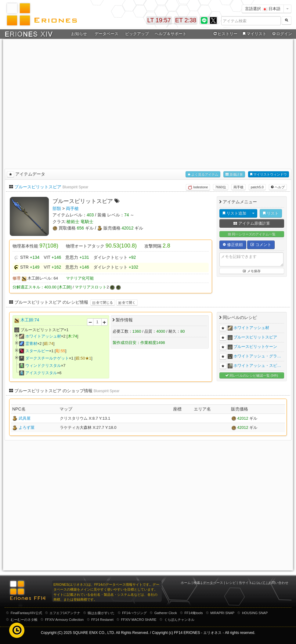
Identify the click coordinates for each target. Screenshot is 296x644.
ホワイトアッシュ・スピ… (257, 365)
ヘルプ (278, 187)
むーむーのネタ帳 (24, 620)
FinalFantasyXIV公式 (26, 613)
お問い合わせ (278, 583)
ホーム (186, 583)
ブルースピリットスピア (38, 187)
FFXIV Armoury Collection (65, 620)
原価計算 (234, 174)
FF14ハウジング (134, 613)
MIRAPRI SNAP (222, 613)
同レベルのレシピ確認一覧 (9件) (252, 376)
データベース (106, 34)
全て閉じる (103, 302)
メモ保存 (252, 271)
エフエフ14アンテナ (65, 613)
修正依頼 (233, 245)
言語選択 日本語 (263, 9)
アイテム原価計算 (252, 223)
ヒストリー (225, 34)
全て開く (127, 302)
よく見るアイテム (203, 174)
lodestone (198, 187)
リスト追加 (235, 213)
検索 (197, 583)
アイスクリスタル (41, 373)
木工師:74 (30, 320)
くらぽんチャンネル (179, 620)
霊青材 (31, 344)
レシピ (231, 583)
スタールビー (37, 351)
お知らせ (79, 34)
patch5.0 (257, 187)
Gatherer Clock (166, 613)
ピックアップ (137, 34)
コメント (261, 245)
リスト (271, 213)
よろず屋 (27, 427)
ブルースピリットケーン (255, 347)
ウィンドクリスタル (43, 365)
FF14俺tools (194, 613)
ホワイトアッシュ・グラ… (257, 356)
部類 (57, 208)
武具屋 (25, 418)
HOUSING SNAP (255, 613)
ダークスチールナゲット (47, 358)
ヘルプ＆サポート (171, 34)
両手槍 (238, 187)
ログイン (282, 34)
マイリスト (254, 34)
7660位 (220, 187)
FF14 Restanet (102, 620)
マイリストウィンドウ (269, 174)
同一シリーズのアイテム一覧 (252, 234)
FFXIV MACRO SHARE (139, 620)
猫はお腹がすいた (101, 613)
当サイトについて (252, 583)
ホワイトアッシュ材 (43, 336)
